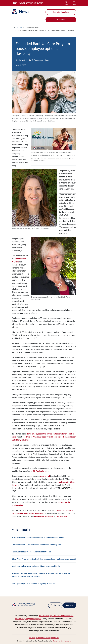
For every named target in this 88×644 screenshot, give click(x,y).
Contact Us (55, 605)
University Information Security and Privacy (44, 638)
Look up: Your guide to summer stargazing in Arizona (33, 583)
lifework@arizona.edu (43, 516)
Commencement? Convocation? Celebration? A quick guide (36, 545)
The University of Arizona (62, 641)
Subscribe (61, 20)
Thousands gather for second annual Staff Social (32, 552)
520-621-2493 (61, 516)
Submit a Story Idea (61, 12)
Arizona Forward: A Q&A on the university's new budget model (38, 537)
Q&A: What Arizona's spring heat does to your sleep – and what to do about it (44, 559)
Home (19, 27)
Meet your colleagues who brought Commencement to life (36, 566)
